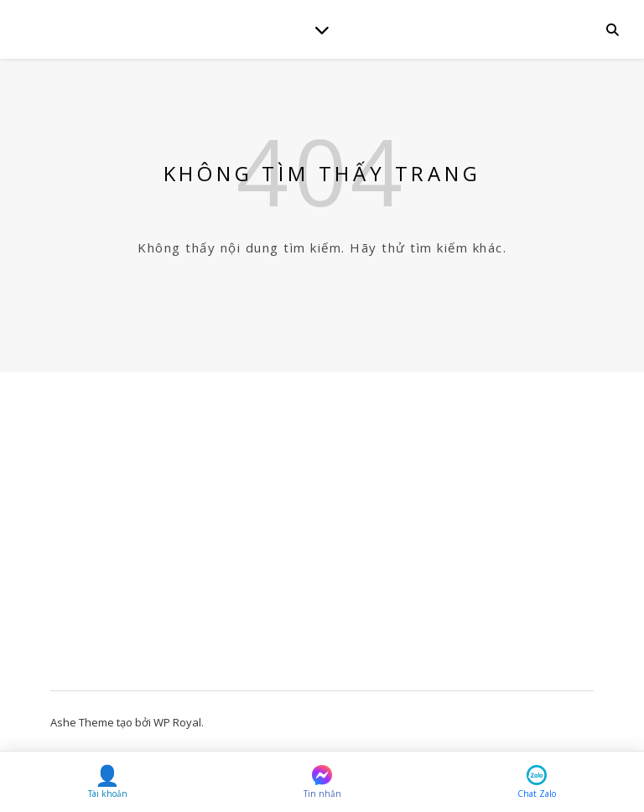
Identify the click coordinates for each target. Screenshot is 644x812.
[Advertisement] (322, 539)
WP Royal (177, 722)
